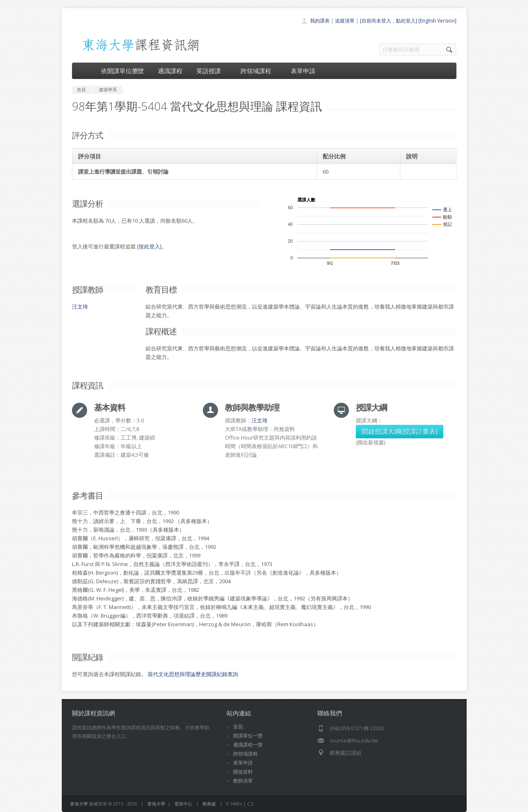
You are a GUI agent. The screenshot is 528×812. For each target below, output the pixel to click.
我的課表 (320, 21)
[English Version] (437, 21)
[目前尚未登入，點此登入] (389, 21)
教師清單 (243, 781)
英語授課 (211, 71)
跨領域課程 (259, 71)
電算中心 (183, 804)
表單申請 (303, 71)
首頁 (238, 727)
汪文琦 (80, 307)
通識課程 (170, 71)
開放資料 (243, 772)
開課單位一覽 (248, 736)
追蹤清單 (345, 21)
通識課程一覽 (248, 745)
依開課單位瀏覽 (122, 71)
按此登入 (149, 246)
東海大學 (79, 804)
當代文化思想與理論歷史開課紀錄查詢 (193, 674)
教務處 (209, 804)
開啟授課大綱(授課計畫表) (400, 431)
